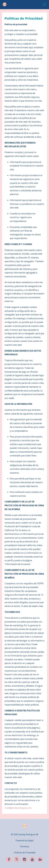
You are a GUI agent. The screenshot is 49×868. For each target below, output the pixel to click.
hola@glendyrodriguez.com (18, 808)
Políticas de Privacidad (25, 853)
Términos (24, 847)
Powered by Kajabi (25, 840)
